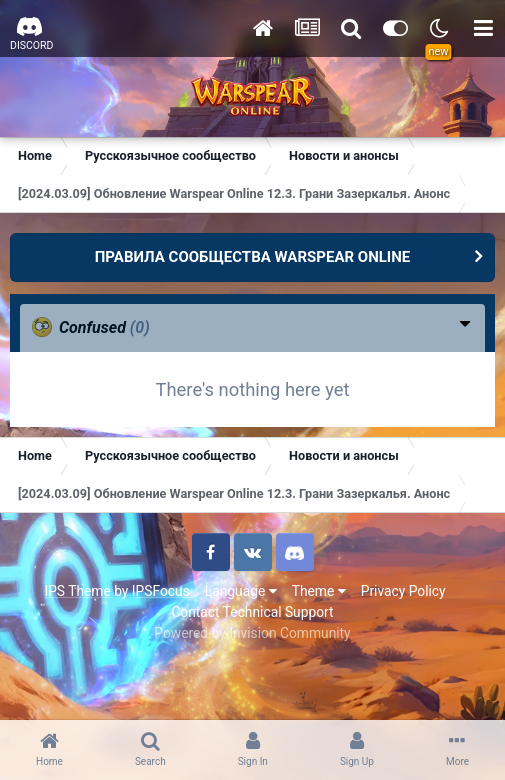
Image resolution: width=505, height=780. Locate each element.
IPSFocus (161, 591)
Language (241, 591)
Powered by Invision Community (252, 633)
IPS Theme (77, 591)
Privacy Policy (403, 591)
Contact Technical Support (252, 612)
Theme (319, 591)
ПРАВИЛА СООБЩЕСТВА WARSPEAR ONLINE (253, 257)
